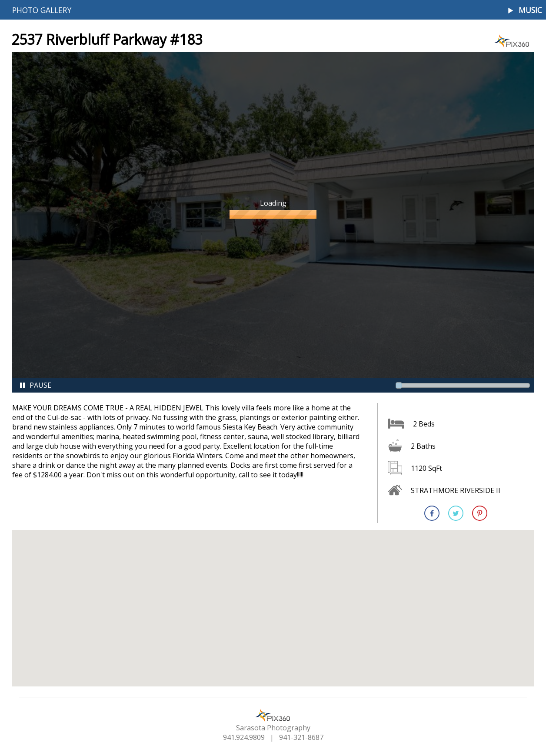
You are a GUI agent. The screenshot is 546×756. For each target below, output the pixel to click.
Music (530, 10)
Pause (35, 385)
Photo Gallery (42, 10)
